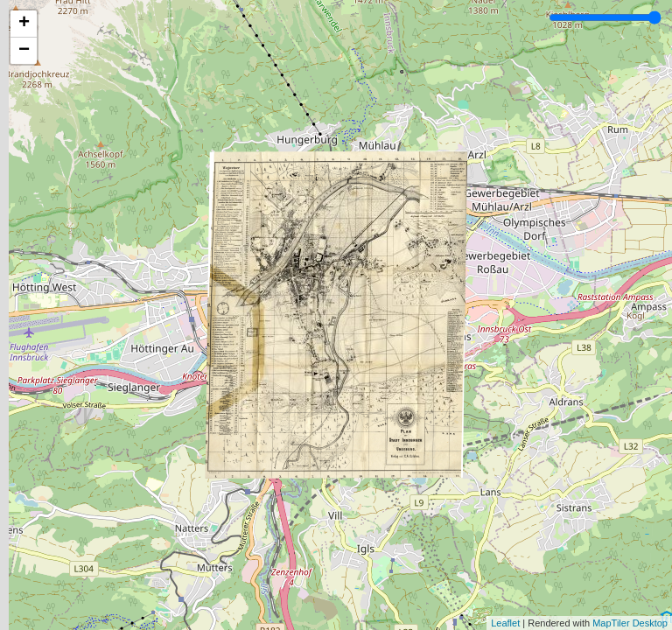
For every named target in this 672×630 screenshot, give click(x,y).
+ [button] (24, 24)
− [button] (24, 51)
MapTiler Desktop (630, 623)
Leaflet (505, 623)
